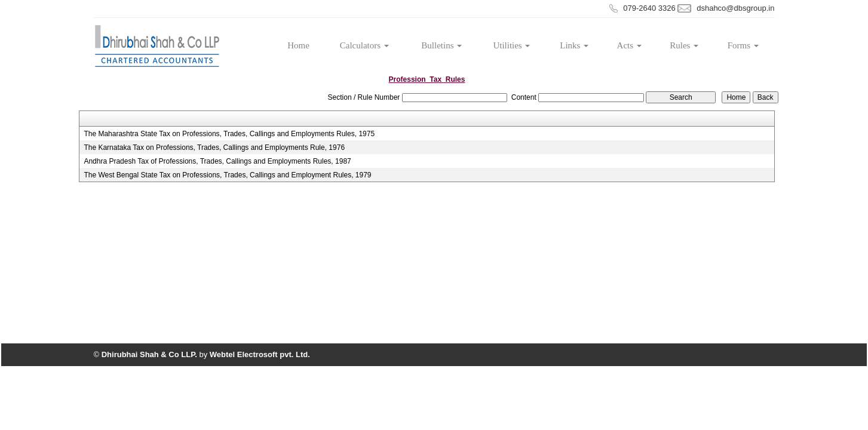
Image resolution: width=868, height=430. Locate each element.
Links (574, 45)
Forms (743, 45)
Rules (684, 45)
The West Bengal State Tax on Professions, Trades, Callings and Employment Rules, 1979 (227, 175)
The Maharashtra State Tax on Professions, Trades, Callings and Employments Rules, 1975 (229, 134)
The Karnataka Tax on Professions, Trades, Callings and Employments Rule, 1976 (214, 148)
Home (298, 45)
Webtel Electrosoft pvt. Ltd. (260, 354)
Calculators (364, 45)
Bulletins (441, 45)
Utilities (511, 45)
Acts (629, 45)
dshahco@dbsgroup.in (735, 8)
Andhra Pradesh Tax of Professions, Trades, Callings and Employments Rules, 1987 (217, 161)
